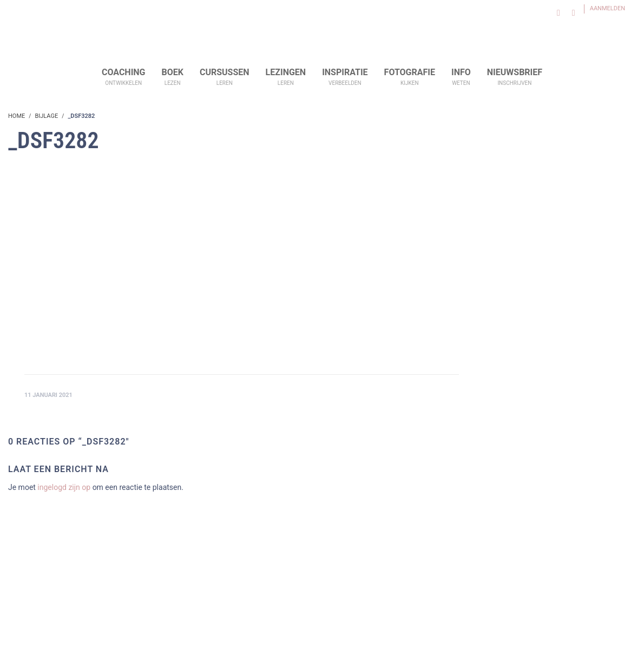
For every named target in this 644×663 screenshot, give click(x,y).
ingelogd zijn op (64, 487)
